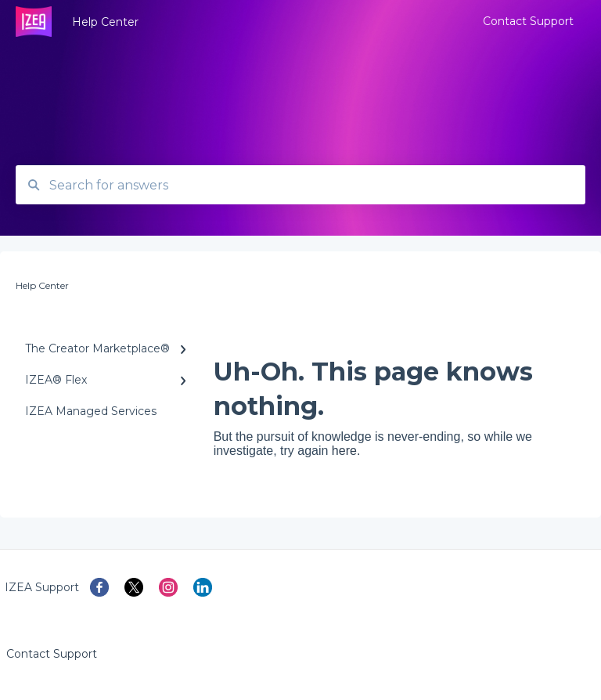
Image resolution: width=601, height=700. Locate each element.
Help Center (105, 22)
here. (346, 451)
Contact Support (52, 654)
